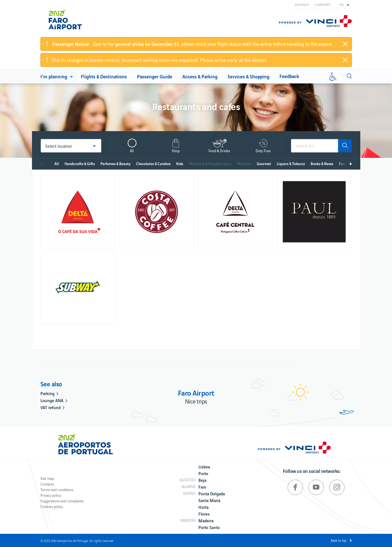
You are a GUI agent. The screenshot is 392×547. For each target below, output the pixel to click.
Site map (47, 478)
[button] (344, 4)
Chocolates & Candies (153, 164)
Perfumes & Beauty (115, 164)
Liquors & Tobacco (291, 164)
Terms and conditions (57, 490)
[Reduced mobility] (333, 76)
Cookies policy (52, 506)
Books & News (322, 164)
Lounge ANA (52, 400)
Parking (47, 393)
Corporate (323, 4)
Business (302, 4)
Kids (180, 164)
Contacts (47, 484)
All (57, 164)
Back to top (339, 540)
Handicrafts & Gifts (80, 164)
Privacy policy (51, 495)
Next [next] (350, 164)
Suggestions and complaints (62, 501)
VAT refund (51, 407)
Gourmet (264, 164)
